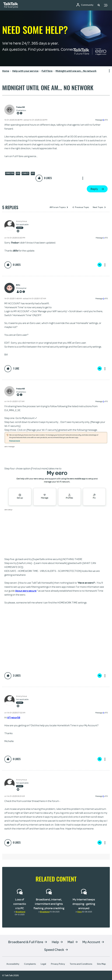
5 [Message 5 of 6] (103, 796)
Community (87, 5)
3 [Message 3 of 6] (103, 401)
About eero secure (26, 591)
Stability (25, 173)
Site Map (101, 964)
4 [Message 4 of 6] (103, 713)
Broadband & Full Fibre (26, 942)
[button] (99, 5)
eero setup (8, 510)
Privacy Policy (58, 964)
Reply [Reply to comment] (100, 265)
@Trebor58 (14, 717)
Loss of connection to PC (20, 904)
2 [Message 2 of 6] (103, 298)
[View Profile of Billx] (21, 285)
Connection (10, 173)
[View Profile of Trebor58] (21, 107)
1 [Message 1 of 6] (104, 238)
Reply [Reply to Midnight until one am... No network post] (94, 189)
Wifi (33, 173)
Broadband (20, 912)
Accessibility (13, 964)
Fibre (79, 912)
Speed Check (54, 949)
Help (55, 942)
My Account (91, 942)
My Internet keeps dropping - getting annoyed (84, 904)
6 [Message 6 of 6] (103, 120)
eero (18, 173)
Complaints (30, 964)
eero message (9, 446)
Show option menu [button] (107, 71)
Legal (43, 964)
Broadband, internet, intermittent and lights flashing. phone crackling (49, 904)
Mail (71, 942)
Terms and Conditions (81, 964)
